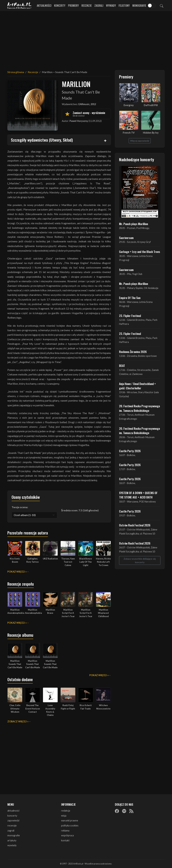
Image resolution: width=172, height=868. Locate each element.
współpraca (67, 835)
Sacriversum (126, 238)
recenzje (12, 826)
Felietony (124, 6)
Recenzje (87, 6)
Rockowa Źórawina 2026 (133, 352)
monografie (14, 835)
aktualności (13, 811)
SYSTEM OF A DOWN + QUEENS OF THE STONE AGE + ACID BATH (138, 495)
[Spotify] (124, 811)
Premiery (73, 6)
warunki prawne (70, 820)
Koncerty (60, 6)
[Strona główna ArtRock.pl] (19, 6)
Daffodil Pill (151, 105)
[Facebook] (117, 811)
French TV (129, 133)
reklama (65, 831)
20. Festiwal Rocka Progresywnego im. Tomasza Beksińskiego (139, 408)
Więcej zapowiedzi (140, 141)
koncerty (12, 816)
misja (64, 816)
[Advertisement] (86, 39)
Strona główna (16, 72)
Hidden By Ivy (151, 133)
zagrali (11, 831)
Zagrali (99, 6)
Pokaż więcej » (17, 572)
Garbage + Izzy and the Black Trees (140, 252)
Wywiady (111, 6)
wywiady (12, 845)
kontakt (65, 840)
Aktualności (44, 6)
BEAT (122, 366)
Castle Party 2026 (130, 451)
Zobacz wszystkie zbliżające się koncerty (140, 560)
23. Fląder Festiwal (130, 316)
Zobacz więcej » (18, 721)
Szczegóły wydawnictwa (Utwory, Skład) (42, 140)
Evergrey (129, 105)
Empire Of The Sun (130, 298)
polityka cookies (70, 826)
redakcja (66, 811)
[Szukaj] (162, 6)
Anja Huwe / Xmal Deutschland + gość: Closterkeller (137, 386)
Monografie (139, 6)
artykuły (12, 840)
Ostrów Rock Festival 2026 (135, 525)
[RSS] (131, 811)
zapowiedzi (13, 820)
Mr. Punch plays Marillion (134, 224)
